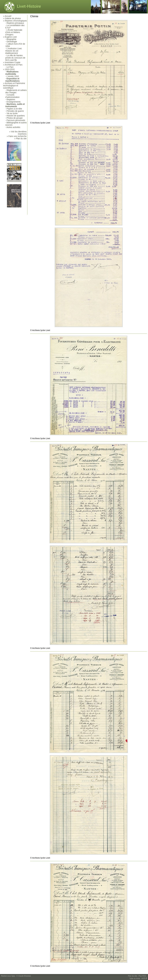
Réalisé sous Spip (8, 976)
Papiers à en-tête (14, 109)
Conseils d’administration (12, 96)
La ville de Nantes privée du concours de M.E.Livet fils (15, 58)
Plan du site (133, 976)
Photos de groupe (15, 118)
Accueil (8, 16)
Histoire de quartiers (16, 116)
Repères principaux (15, 23)
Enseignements (14, 102)
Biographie (11, 39)
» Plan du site (20, 139)
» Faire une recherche (17, 136)
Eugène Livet (11, 37)
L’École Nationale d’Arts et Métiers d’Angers (14, 32)
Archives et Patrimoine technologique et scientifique (14, 86)
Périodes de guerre (15, 111)
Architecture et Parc (14, 65)
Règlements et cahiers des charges (16, 91)
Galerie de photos (13, 18)
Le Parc (10, 67)
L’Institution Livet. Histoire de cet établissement (14, 51)
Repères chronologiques (16, 21)
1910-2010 (10, 69)
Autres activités (13, 127)
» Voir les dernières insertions (18, 133)
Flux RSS (142, 976)
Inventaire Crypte (13, 62)
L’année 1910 (13, 76)
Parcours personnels (16, 120)
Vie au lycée (12, 113)
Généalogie (12, 42)
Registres (11, 99)
